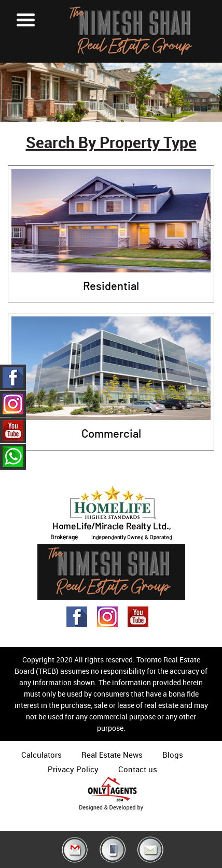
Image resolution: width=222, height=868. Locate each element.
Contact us (138, 769)
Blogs (173, 755)
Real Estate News (112, 755)
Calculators (41, 755)
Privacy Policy (73, 769)
